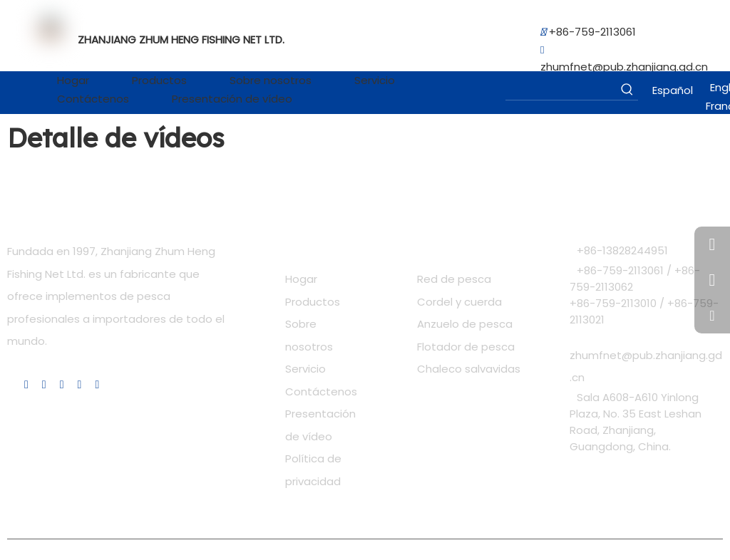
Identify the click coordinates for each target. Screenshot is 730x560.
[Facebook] (11, 385)
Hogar (301, 279)
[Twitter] (44, 385)
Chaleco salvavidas (469, 369)
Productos (313, 302)
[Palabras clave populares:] (627, 89)
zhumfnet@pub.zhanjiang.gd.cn (624, 67)
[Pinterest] (97, 385)
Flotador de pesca (466, 347)
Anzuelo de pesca (465, 324)
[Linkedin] (26, 385)
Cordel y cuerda (459, 302)
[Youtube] (62, 385)
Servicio (305, 369)
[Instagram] (80, 385)
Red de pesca (454, 279)
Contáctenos (321, 392)
